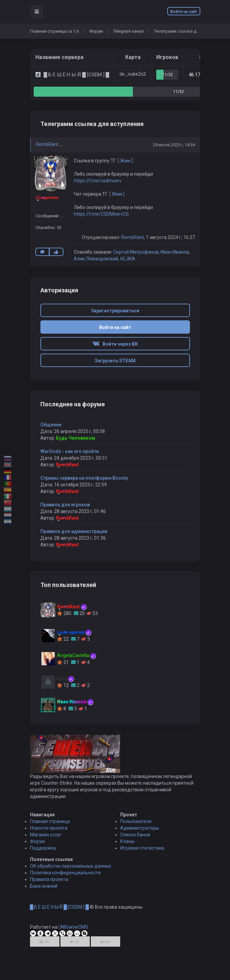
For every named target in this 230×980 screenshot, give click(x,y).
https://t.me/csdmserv (98, 181)
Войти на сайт (184, 12)
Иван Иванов (175, 252)
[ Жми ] (125, 161)
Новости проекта (49, 831)
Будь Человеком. (76, 438)
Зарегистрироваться (115, 311)
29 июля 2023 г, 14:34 (174, 145)
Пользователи (136, 825)
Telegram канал (129, 31)
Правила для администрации (74, 531)
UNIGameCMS (73, 930)
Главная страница (50, 825)
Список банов (135, 838)
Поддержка (43, 851)
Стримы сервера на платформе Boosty (84, 478)
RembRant (47, 144)
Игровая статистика (142, 851)
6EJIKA (128, 259)
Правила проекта (49, 883)
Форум (96, 31)
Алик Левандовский (96, 259)
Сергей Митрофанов (136, 252)
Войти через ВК (115, 344)
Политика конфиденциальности (65, 876)
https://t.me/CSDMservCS (101, 214)
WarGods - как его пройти (70, 451)
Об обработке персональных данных (71, 869)
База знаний (44, 889)
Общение (51, 425)
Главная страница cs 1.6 (54, 31)
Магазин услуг (46, 838)
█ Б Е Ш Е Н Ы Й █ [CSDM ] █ (60, 910)
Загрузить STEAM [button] (115, 361)
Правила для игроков (65, 505)
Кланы (127, 845)
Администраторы (140, 831)
